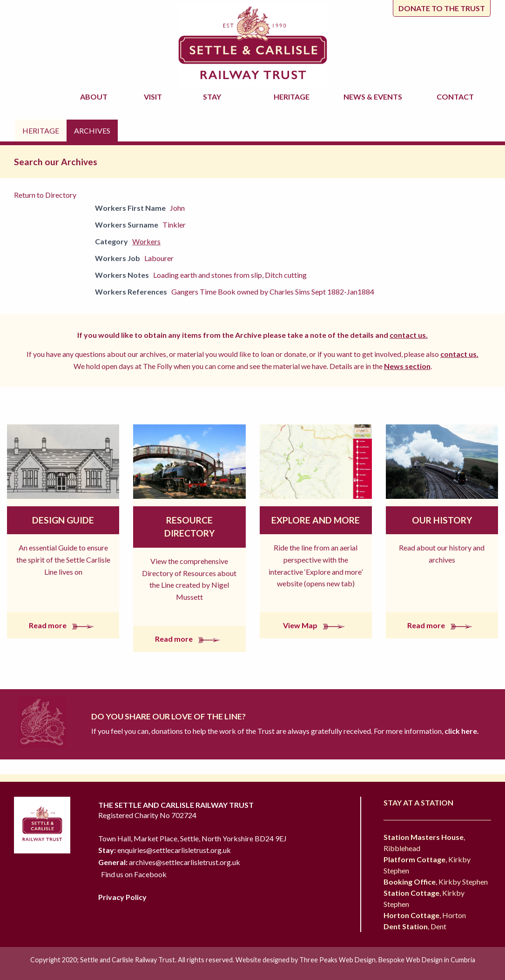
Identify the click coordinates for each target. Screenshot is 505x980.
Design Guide (63, 520)
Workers (146, 241)
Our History (442, 520)
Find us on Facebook (134, 874)
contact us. (409, 335)
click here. (461, 731)
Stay (213, 97)
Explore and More (316, 520)
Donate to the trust (442, 8)
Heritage (293, 97)
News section (407, 366)
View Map (316, 625)
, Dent (415, 926)
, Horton (425, 915)
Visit (154, 97)
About (95, 97)
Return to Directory (45, 195)
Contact (455, 97)
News (374, 97)
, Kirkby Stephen (436, 882)
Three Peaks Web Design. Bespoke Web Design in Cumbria (387, 960)
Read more (63, 625)
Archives (92, 131)
